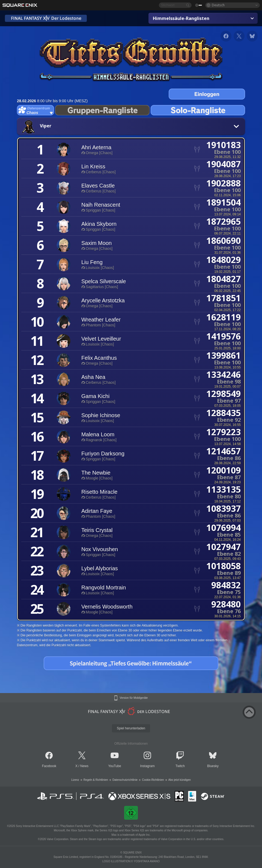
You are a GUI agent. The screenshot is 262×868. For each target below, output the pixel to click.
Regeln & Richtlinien (96, 780)
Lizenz (75, 780)
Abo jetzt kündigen (180, 780)
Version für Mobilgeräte (134, 698)
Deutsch (218, 5)
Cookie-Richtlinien (153, 780)
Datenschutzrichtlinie (125, 780)
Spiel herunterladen (131, 728)
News (84, 766)
